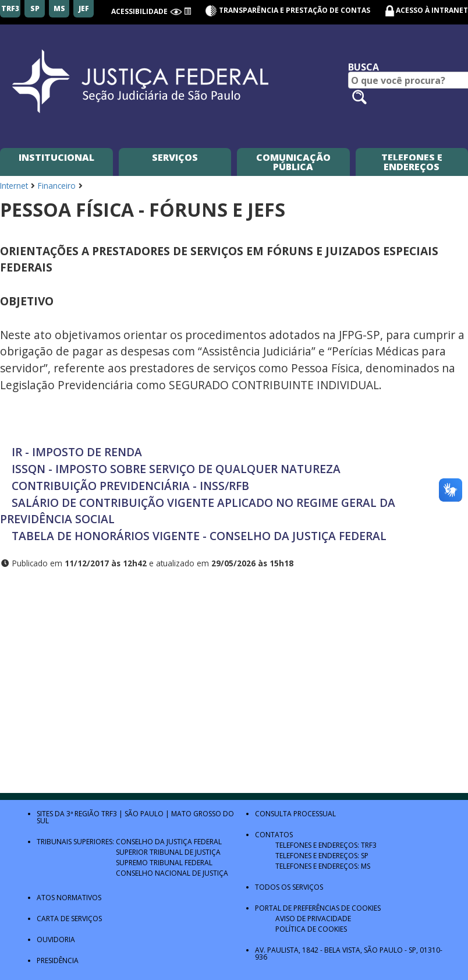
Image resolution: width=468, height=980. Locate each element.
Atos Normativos (69, 898)
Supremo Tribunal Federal (164, 863)
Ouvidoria (56, 940)
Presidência (58, 960)
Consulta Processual (295, 814)
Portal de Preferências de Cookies (318, 908)
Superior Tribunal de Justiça (168, 852)
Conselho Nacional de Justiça (172, 873)
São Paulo (144, 814)
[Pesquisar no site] (359, 97)
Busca (364, 67)
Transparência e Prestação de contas (288, 10)
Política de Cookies (311, 929)
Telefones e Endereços (412, 162)
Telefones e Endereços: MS (323, 866)
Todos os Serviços (289, 887)
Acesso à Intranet (432, 10)
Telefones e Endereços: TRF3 (326, 845)
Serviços (175, 157)
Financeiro (57, 186)
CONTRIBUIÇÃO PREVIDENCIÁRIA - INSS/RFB (130, 486)
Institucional (56, 157)
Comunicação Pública (293, 162)
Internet (14, 186)
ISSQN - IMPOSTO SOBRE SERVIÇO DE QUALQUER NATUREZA (173, 469)
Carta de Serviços (69, 919)
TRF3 (109, 814)
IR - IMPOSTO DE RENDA (77, 452)
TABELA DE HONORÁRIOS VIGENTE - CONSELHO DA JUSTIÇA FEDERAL (199, 536)
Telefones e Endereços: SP (322, 856)
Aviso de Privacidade (313, 919)
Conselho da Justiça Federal (169, 842)
